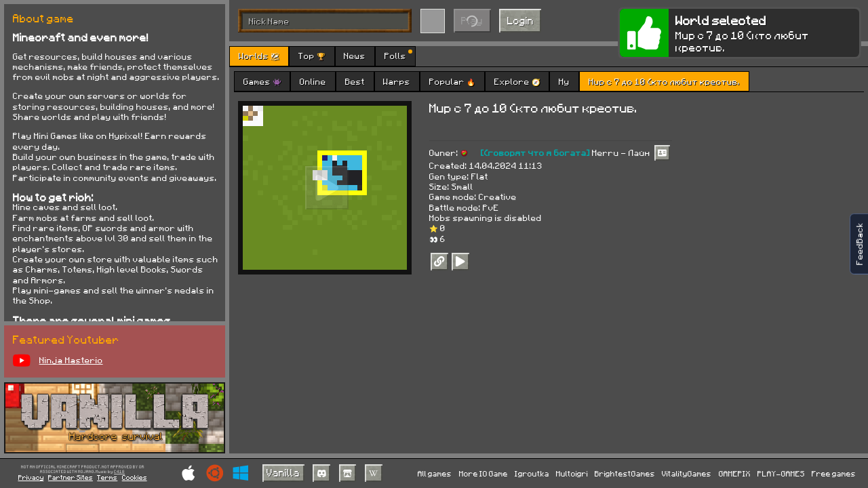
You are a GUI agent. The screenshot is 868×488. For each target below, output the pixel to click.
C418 (119, 472)
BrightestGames (625, 473)
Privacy (31, 477)
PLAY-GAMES (781, 473)
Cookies (135, 477)
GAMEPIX (735, 473)
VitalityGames (687, 473)
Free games (834, 473)
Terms (107, 477)
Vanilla (283, 472)
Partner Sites (71, 477)
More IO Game (484, 473)
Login (520, 20)
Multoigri (572, 473)
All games (435, 473)
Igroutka (532, 473)
